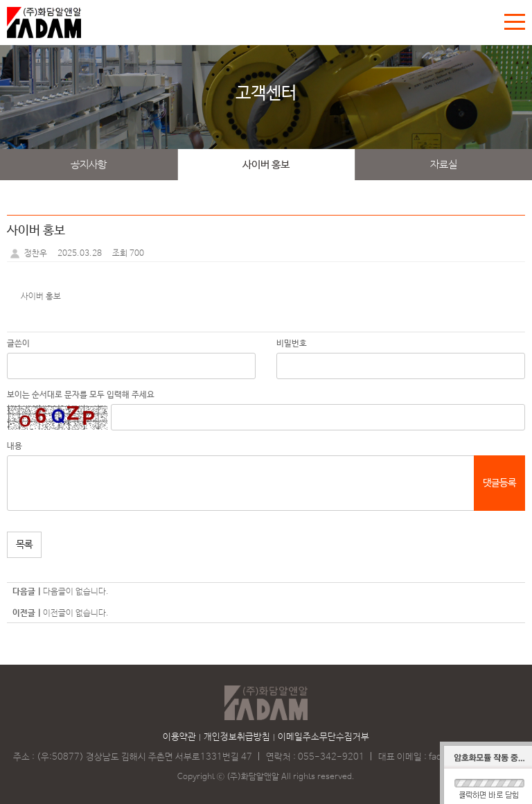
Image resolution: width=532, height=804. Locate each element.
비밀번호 (292, 344)
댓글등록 (499, 483)
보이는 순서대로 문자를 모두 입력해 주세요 (81, 395)
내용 (15, 446)
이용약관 (179, 737)
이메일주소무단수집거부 (323, 737)
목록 (24, 545)
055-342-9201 (331, 757)
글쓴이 (18, 344)
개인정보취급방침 (237, 737)
